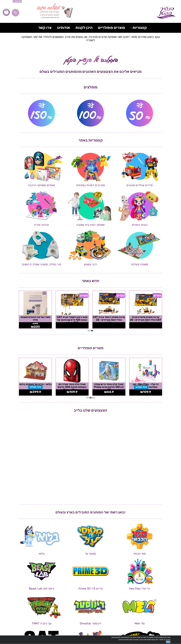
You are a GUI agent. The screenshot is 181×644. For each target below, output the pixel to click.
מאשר (168, 642)
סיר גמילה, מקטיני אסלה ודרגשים (42, 264)
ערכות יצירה (41, 225)
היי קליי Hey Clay (140, 589)
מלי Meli (140, 623)
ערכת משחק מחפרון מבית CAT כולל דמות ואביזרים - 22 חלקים (146, 320)
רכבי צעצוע (91, 264)
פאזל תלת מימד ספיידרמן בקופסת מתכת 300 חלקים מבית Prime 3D (72, 387)
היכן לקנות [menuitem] (84, 28)
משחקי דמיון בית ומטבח (91, 225)
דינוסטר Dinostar (91, 623)
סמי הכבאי (140, 554)
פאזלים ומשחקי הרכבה (41, 185)
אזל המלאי (141, 387)
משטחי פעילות (140, 264)
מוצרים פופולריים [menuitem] (111, 28)
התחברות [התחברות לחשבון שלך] (17, 1)
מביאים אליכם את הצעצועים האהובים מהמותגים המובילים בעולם (90, 72)
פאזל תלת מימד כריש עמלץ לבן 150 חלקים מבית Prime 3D (109, 387)
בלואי (41, 554)
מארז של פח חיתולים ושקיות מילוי (35, 318)
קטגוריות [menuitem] (139, 28)
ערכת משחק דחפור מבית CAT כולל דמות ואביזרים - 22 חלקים (109, 320)
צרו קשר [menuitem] (45, 28)
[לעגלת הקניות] (6, 12)
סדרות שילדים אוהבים (140, 185)
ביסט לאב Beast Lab (41, 589)
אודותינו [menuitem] (63, 28)
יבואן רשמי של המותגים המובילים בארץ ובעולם (90, 512)
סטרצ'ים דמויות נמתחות (90, 185)
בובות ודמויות (140, 225)
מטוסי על (90, 554)
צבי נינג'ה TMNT (42, 623)
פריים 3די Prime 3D (91, 589)
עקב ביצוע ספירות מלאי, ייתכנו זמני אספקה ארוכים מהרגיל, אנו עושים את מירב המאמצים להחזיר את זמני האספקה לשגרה (91, 39)
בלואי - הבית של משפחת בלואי (35, 384)
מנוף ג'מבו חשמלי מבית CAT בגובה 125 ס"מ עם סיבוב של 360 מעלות (72, 320)
